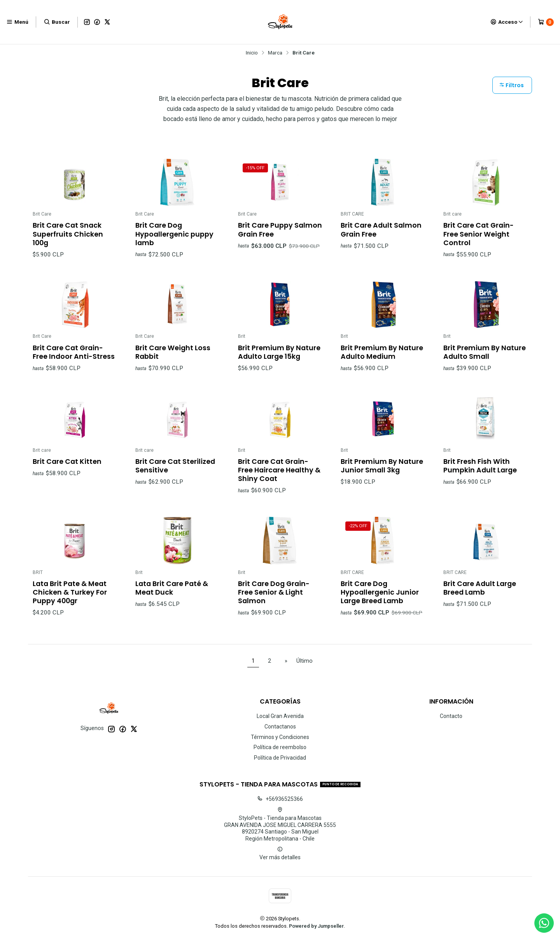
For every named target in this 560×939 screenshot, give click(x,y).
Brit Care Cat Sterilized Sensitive (175, 474)
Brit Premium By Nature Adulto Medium (382, 360)
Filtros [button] (511, 85)
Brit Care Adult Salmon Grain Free (381, 230)
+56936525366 (280, 799)
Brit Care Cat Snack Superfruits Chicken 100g (68, 234)
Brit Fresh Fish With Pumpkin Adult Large (480, 474)
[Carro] (546, 22)
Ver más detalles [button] (280, 853)
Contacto (451, 716)
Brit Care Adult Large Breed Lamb (480, 596)
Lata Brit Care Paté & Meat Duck (172, 596)
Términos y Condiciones (280, 737)
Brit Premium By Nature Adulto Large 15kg (279, 360)
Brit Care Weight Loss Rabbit (173, 360)
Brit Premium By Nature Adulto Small (485, 360)
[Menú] (17, 22)
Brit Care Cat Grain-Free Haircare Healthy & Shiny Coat (279, 478)
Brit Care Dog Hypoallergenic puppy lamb (174, 234)
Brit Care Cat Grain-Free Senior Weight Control (479, 234)
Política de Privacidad (280, 758)
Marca (275, 53)
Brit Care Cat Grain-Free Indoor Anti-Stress (74, 360)
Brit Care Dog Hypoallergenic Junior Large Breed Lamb (380, 600)
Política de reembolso (280, 747)
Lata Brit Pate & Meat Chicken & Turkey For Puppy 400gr (70, 600)
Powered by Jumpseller (316, 926)
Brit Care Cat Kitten (67, 469)
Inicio (252, 53)
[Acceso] (507, 22)
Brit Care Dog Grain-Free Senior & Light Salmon (274, 600)
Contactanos (280, 727)
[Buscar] (57, 22)
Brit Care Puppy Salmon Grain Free (280, 230)
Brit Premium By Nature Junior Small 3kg (382, 474)
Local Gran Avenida (280, 716)
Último (304, 661)
